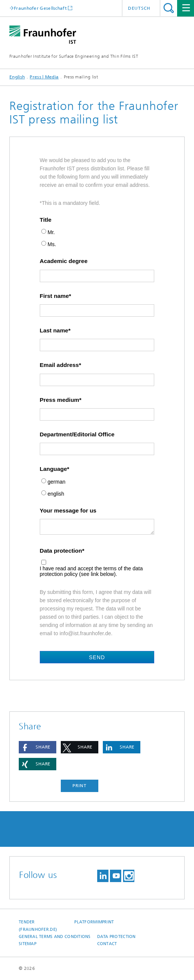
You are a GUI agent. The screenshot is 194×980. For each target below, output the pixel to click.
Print (80, 786)
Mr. (51, 232)
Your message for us (68, 511)
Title (46, 220)
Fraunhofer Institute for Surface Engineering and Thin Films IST (74, 56)
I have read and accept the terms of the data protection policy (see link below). (91, 571)
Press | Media (44, 77)
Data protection (61, 551)
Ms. (52, 244)
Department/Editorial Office (77, 434)
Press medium (59, 400)
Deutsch (139, 8)
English (17, 77)
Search (169, 8)
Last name (54, 331)
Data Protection (117, 937)
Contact (107, 944)
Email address (59, 365)
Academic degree (64, 261)
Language (53, 469)
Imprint (106, 922)
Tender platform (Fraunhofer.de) (58, 926)
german (56, 482)
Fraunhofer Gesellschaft (40, 8)
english (56, 494)
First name (54, 296)
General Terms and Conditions (55, 937)
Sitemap (28, 944)
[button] (38, 747)
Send (97, 657)
